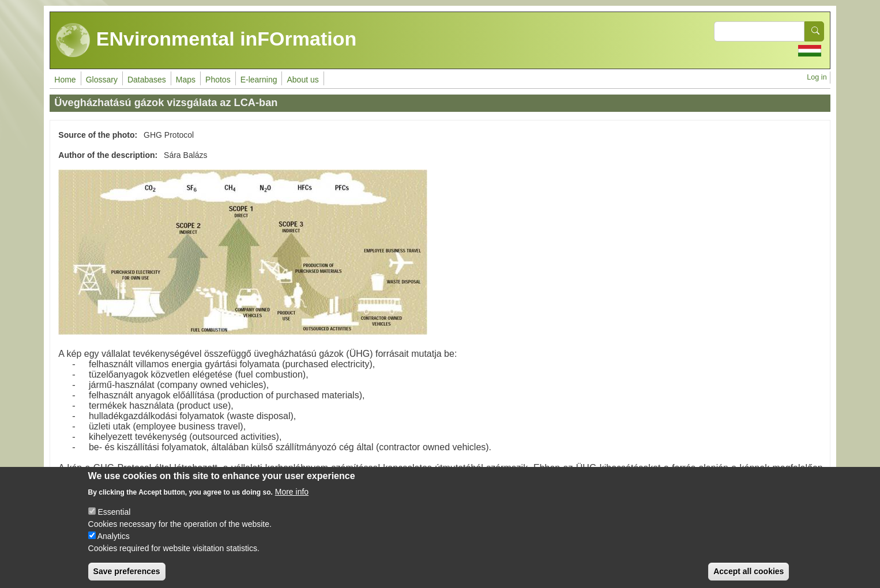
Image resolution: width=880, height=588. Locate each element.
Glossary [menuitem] (102, 80)
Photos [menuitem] (218, 80)
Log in (817, 77)
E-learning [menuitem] (259, 80)
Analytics (114, 544)
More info (292, 499)
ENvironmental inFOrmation (206, 40)
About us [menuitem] (302, 80)
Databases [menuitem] (147, 80)
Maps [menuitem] (186, 80)
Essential (114, 519)
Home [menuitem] (65, 80)
